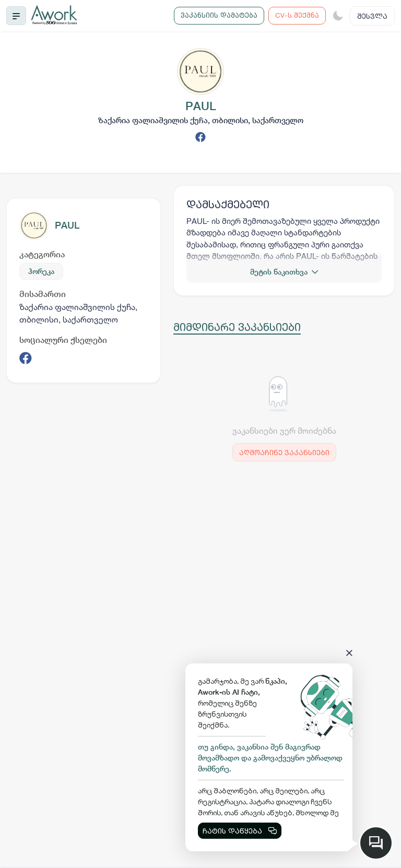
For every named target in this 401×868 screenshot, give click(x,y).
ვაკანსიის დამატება (219, 15)
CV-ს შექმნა (297, 15)
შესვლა (372, 16)
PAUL (67, 225)
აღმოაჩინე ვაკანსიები (284, 452)
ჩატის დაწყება (240, 831)
